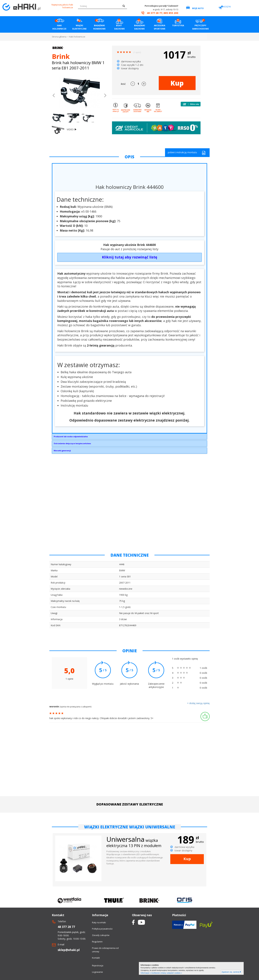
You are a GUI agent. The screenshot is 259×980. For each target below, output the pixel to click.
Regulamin (97, 942)
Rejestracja (98, 965)
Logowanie (97, 972)
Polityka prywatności (102, 929)
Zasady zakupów (101, 935)
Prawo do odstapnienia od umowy (105, 950)
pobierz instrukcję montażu (187, 153)
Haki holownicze (77, 37)
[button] (54, 96)
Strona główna (59, 37)
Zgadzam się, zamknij (231, 972)
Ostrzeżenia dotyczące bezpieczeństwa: (72, 443)
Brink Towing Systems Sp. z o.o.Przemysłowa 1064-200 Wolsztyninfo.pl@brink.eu (129, 437)
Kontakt (96, 958)
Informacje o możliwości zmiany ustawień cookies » (161, 973)
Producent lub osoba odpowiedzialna (71, 436)
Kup (177, 83)
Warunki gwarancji (62, 450)
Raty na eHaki (99, 922)
